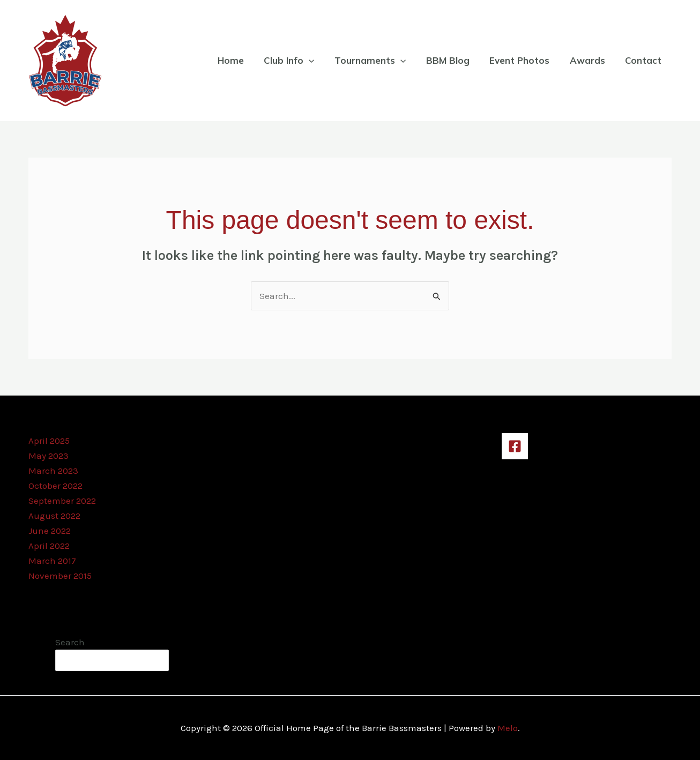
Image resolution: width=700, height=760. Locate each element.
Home (243, 60)
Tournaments (379, 61)
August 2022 (54, 516)
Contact (644, 60)
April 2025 (49, 441)
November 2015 (60, 576)
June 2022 (50, 531)
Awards (590, 60)
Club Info (300, 61)
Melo (508, 728)
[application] (319, 61)
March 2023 (53, 471)
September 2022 (62, 501)
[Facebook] (515, 446)
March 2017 (52, 561)
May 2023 (49, 456)
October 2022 (55, 486)
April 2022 (49, 546)
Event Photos (524, 60)
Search (70, 642)
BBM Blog (454, 60)
